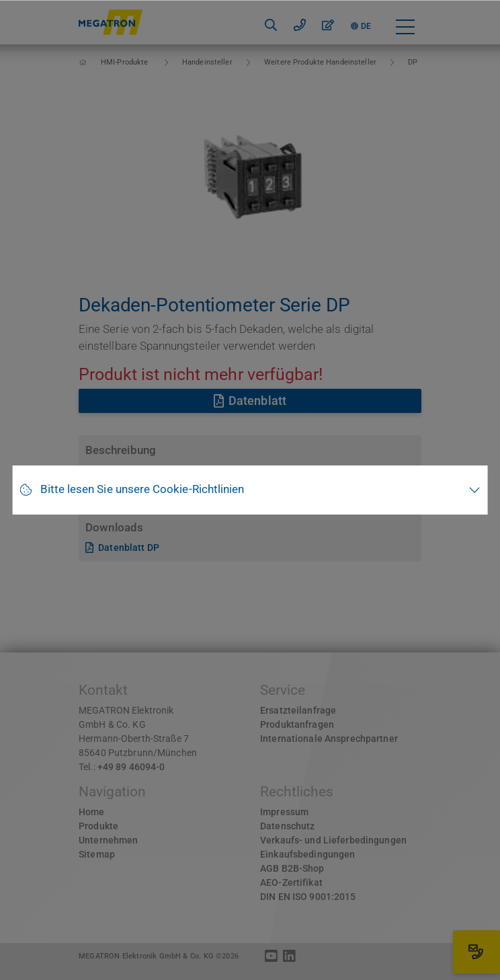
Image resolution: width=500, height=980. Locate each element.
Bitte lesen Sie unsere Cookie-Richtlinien (142, 489)
